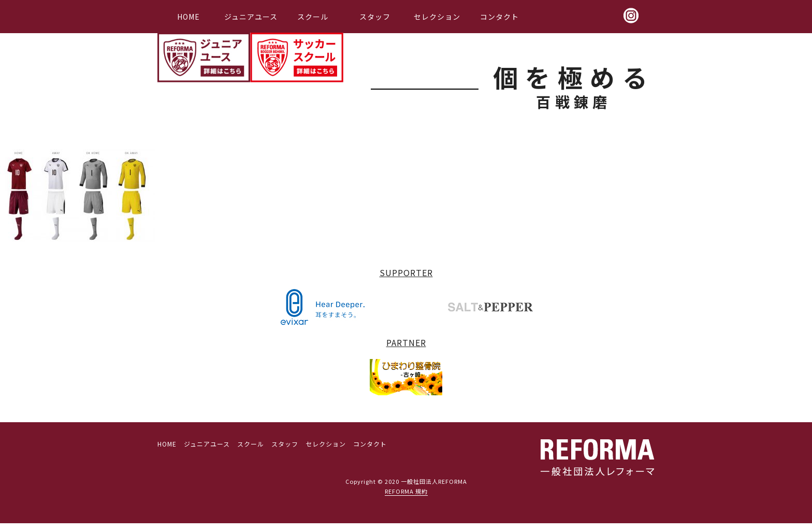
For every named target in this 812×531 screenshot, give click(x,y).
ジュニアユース (251, 17)
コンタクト (499, 17)
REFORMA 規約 (406, 491)
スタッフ (375, 17)
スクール (313, 17)
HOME (189, 17)
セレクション (437, 17)
